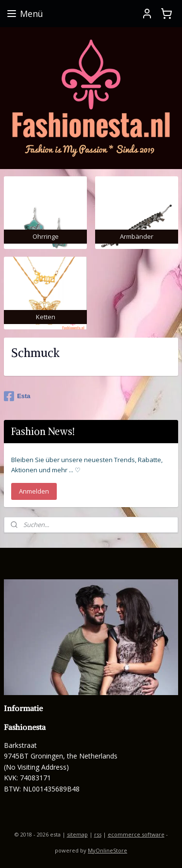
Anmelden (34, 491)
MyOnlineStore (108, 850)
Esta (17, 396)
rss (98, 834)
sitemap (77, 834)
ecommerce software (136, 834)
